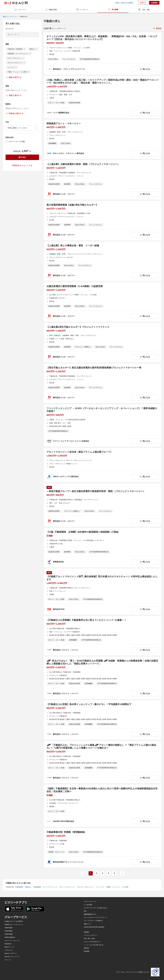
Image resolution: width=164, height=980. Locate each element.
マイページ (20, 10)
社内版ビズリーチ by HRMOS (14, 921)
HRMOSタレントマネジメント (14, 925)
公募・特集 (144, 10)
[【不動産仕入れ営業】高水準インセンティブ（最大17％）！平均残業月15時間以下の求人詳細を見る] (102, 720)
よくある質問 (88, 905)
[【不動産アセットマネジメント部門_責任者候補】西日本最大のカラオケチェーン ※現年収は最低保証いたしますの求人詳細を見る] (102, 592)
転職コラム (87, 924)
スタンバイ (8, 960)
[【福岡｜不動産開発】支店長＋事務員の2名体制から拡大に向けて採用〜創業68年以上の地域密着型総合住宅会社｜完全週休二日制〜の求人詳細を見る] (102, 806)
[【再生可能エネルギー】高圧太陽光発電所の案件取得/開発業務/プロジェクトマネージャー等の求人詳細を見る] (102, 383)
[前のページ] (83, 873)
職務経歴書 (51, 10)
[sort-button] (157, 28)
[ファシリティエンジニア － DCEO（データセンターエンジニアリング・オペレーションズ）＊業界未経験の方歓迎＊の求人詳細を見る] (102, 425)
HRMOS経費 (8, 934)
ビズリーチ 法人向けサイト (92, 942)
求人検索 (113, 9)
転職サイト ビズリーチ (10, 17)
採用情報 (87, 951)
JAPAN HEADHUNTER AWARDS (94, 927)
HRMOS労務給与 (10, 937)
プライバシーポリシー (91, 935)
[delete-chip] (24, 49)
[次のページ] (122, 873)
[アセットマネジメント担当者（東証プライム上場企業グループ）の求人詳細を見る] (102, 465)
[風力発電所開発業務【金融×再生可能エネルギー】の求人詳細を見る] (102, 221)
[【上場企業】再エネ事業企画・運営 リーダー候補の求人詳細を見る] (102, 261)
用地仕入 (28, 887)
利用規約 (87, 932)
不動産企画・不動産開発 (14, 887)
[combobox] (22, 128)
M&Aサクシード (9, 947)
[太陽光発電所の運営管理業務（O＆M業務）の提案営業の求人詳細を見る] (102, 302)
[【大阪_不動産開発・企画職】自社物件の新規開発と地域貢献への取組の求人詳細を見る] (102, 548)
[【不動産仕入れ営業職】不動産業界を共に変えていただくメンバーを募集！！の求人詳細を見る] (102, 636)
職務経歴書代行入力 (90, 914)
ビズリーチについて (90, 901)
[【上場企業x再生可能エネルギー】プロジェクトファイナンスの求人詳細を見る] (102, 343)
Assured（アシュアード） (13, 957)
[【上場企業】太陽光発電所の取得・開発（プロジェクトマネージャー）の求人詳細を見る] (102, 180)
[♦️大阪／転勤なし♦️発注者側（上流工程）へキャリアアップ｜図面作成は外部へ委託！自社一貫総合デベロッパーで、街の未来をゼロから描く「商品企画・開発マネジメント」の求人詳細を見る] (102, 97)
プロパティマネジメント (86, 887)
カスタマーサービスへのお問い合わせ (95, 908)
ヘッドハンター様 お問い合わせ (94, 945)
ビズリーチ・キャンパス (12, 941)
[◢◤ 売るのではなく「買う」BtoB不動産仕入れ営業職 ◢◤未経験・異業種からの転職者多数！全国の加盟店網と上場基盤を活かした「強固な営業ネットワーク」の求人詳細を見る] (102, 678)
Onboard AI (8, 944)
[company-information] (88, 69)
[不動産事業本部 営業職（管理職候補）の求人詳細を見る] (102, 848)
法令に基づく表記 (89, 939)
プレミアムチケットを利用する (93, 921)
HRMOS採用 (8, 928)
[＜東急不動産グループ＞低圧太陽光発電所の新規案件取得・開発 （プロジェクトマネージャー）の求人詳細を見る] (102, 505)
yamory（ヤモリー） (11, 953)
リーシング (100, 887)
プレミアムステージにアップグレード (95, 917)
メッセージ (82, 10)
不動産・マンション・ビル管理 (117, 887)
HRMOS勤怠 (8, 931)
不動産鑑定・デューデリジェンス (45, 887)
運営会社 (87, 948)
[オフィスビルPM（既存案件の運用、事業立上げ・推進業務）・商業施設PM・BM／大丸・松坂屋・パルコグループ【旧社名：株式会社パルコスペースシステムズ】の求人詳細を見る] (102, 53)
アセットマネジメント (67, 887)
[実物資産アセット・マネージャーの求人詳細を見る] (102, 139)
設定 (85, 911)
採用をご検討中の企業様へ (125, 3)
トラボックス (9, 950)
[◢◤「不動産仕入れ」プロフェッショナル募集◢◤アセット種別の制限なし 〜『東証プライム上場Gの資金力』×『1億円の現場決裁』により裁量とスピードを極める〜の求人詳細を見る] (102, 762)
